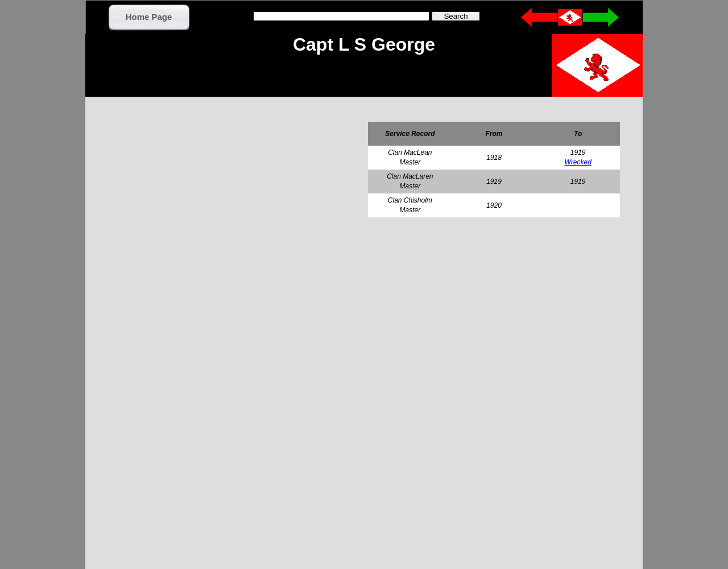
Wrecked (578, 162)
